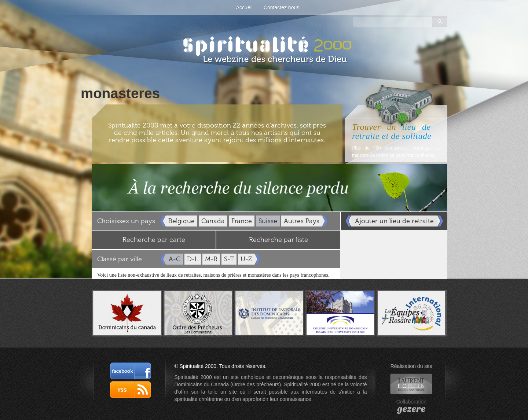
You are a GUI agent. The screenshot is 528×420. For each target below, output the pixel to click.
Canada (213, 221)
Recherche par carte (154, 240)
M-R (211, 259)
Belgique (181, 221)
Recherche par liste (278, 240)
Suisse (268, 221)
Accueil (244, 7)
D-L (193, 259)
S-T (229, 259)
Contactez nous (281, 7)
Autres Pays (302, 221)
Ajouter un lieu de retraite (394, 221)
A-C (175, 259)
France (242, 221)
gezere (411, 409)
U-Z (246, 259)
